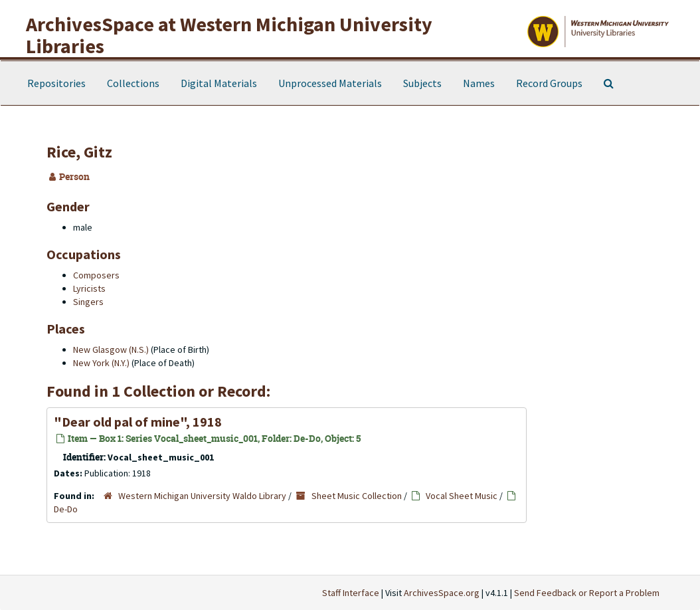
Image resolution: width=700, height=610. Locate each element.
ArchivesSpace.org (442, 593)
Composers (96, 275)
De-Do (66, 509)
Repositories (56, 83)
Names (479, 83)
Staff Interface (351, 593)
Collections (133, 83)
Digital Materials (219, 83)
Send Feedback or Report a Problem (587, 593)
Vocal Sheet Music (462, 496)
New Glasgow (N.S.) (111, 350)
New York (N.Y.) (101, 363)
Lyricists (89, 288)
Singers (88, 302)
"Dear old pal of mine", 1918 (138, 422)
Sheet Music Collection (357, 496)
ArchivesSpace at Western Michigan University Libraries (229, 35)
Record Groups (549, 83)
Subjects (422, 83)
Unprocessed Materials (330, 83)
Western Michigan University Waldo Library (202, 496)
